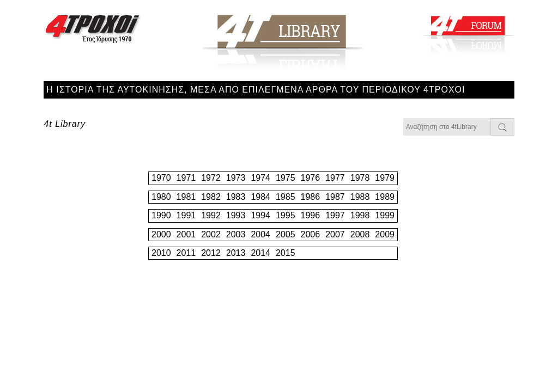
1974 (260, 178)
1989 (385, 197)
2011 (186, 253)
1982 (211, 197)
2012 (211, 253)
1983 (236, 197)
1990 (161, 215)
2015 (286, 253)
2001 (186, 234)
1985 (286, 197)
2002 (211, 234)
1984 (260, 197)
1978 (360, 178)
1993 (236, 215)
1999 (385, 215)
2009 (385, 234)
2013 (236, 253)
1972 (211, 178)
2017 (335, 253)
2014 (260, 253)
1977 (335, 178)
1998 (360, 215)
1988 (360, 197)
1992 (211, 215)
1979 (385, 178)
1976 (311, 178)
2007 (335, 234)
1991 (186, 215)
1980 (161, 197)
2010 (161, 253)
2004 (260, 234)
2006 (311, 234)
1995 (286, 215)
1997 (335, 215)
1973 (236, 178)
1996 (311, 215)
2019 (385, 253)
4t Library (65, 124)
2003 (236, 234)
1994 (260, 215)
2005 (286, 234)
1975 (286, 178)
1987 (335, 197)
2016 (311, 253)
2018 (360, 253)
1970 (161, 178)
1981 (186, 197)
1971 (186, 178)
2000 (161, 234)
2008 (360, 234)
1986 (311, 197)
